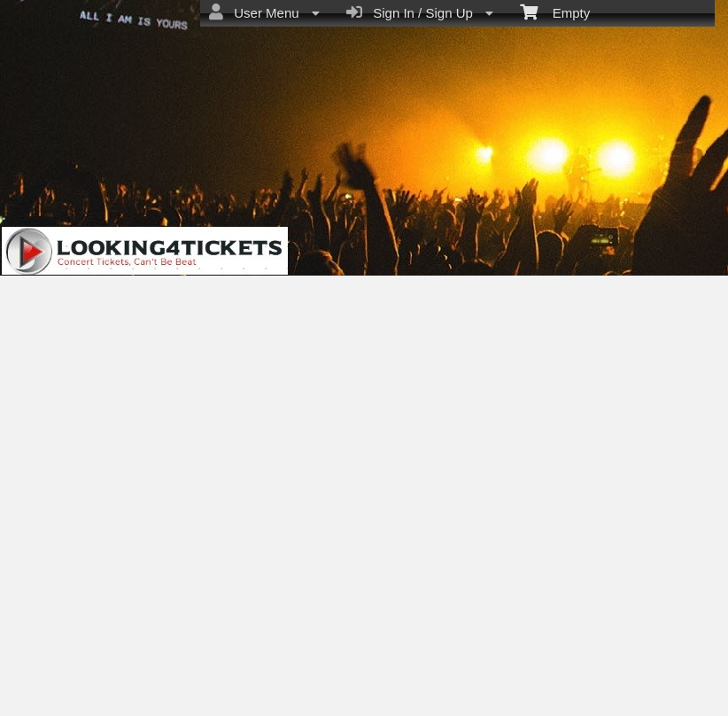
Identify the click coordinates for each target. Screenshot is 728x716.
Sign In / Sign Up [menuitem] (420, 12)
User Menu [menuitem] (264, 12)
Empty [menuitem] (555, 12)
